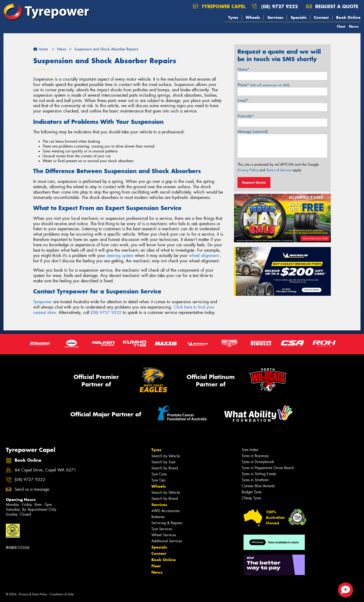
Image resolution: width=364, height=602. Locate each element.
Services (275, 17)
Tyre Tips (158, 480)
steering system (120, 256)
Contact (321, 17)
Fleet (341, 26)
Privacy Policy (248, 170)
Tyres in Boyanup (255, 456)
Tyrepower (43, 302)
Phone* (264, 85)
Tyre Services (162, 529)
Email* (243, 100)
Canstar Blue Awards (258, 486)
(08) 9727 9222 (279, 6)
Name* (243, 69)
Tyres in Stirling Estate (259, 474)
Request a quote (332, 6)
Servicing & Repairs (167, 523)
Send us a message (32, 489)
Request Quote (254, 182)
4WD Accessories (166, 511)
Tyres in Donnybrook (258, 462)
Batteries (158, 517)
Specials (299, 17)
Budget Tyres (252, 492)
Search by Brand (165, 468)
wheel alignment (204, 256)
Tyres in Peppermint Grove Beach (268, 468)
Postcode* (246, 116)
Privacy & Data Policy (33, 594)
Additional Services (167, 541)
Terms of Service (279, 170)
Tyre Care (159, 474)
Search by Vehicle (166, 456)
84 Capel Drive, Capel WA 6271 (45, 470)
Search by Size (163, 462)
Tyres (233, 17)
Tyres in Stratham (255, 480)
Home (41, 49)
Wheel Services (164, 535)
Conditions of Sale (62, 594)
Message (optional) (253, 132)
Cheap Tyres (251, 498)
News (354, 26)
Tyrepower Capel (219, 6)
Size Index (250, 450)
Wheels (253, 17)
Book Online (348, 17)
